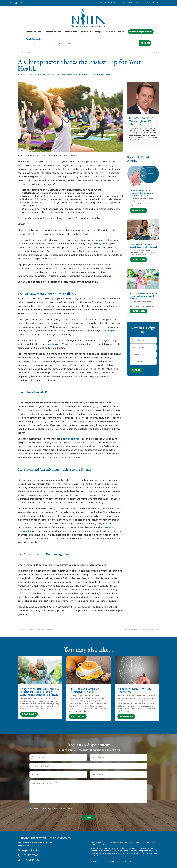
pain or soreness (71, 439)
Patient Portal (126, 3)
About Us (155, 3)
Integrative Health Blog (97, 75)
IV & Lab (111, 32)
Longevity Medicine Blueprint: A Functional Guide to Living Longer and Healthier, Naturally (40, 692)
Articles (122, 32)
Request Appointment (141, 32)
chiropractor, (101, 240)
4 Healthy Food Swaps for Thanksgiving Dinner (84, 690)
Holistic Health (82, 75)
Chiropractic (71, 75)
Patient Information (108, 3)
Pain (108, 75)
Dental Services (33, 32)
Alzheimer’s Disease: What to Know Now (135, 690)
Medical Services (52, 32)
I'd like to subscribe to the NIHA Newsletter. (53, 808)
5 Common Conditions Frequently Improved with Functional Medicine (142, 193)
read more (138, 210)
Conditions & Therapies (92, 32)
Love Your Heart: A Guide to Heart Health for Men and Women (143, 296)
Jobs (147, 3)
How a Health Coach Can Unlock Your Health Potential (143, 246)
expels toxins (54, 344)
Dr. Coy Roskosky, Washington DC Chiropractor (38, 75)
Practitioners (70, 32)
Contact (138, 3)
